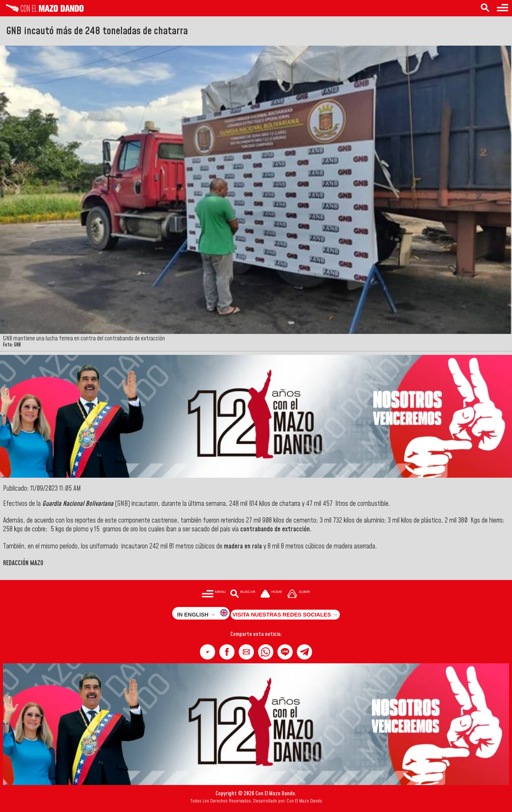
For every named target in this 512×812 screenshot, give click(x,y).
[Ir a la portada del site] (271, 595)
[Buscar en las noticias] (485, 8)
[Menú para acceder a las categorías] (502, 8)
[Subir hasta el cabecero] (299, 595)
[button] (208, 652)
